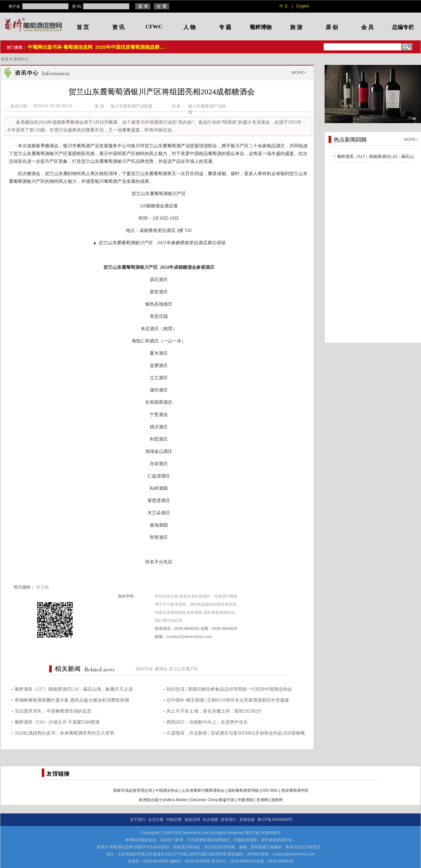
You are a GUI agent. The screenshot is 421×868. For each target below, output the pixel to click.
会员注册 (156, 820)
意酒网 (262, 800)
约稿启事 (174, 820)
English (303, 6)
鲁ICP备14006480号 (275, 820)
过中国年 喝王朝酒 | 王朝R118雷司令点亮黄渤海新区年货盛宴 (228, 700)
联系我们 (229, 820)
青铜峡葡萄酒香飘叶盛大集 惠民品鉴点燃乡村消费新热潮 (72, 700)
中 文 (284, 6)
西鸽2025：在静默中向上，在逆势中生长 (207, 722)
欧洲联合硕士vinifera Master (163, 800)
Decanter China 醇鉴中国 (213, 800)
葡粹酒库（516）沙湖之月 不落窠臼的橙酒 (57, 722)
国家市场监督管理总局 (133, 790)
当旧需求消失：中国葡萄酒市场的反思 (53, 711)
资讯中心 (21, 59)
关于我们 (138, 820)
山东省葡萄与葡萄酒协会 (203, 790)
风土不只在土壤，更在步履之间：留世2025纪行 (214, 711)
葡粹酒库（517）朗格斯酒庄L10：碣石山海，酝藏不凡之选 (74, 689)
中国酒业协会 (167, 790)
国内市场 (144, 669)
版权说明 (192, 820)
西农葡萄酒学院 (295, 790)
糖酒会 (161, 669)
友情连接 (247, 820)
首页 (5, 59)
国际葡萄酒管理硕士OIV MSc (253, 790)
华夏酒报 (245, 800)
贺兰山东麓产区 (184, 669)
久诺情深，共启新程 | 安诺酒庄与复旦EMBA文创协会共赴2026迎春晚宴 (236, 734)
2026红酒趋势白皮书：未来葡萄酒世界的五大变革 (64, 733)
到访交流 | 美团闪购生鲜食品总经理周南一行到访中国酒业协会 (229, 689)
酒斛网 (277, 800)
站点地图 (210, 820)
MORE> (299, 73)
